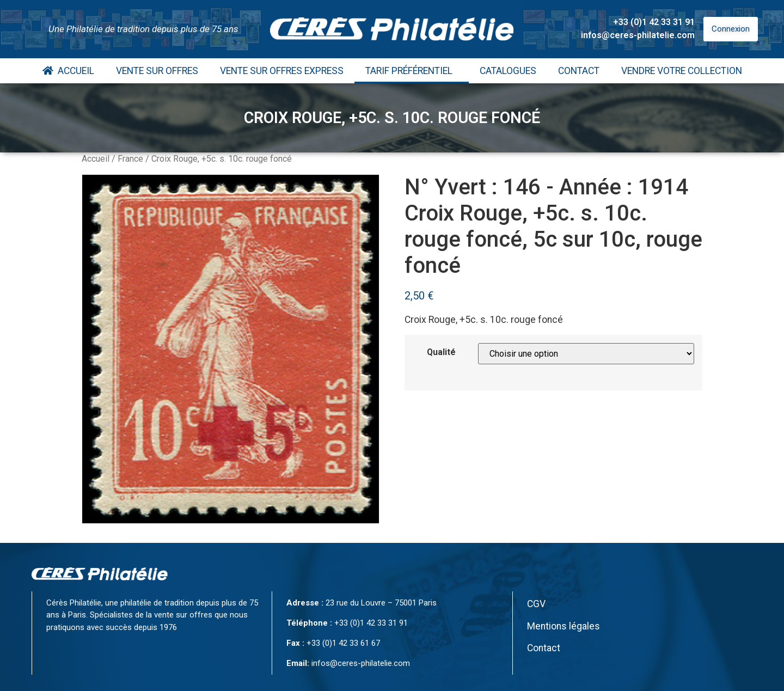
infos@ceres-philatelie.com (638, 35)
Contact (579, 71)
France (130, 159)
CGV (536, 604)
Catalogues (508, 71)
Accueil (68, 71)
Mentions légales (563, 626)
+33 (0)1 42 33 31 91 (654, 22)
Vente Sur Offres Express (282, 71)
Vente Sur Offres (157, 71)
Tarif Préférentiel (412, 71)
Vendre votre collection (682, 71)
